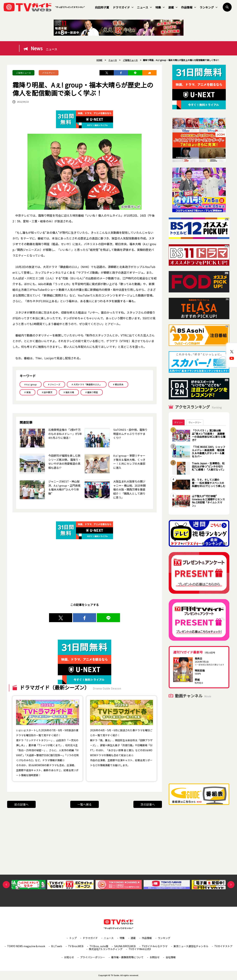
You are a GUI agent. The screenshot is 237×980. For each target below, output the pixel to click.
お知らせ (69, 957)
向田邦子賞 (102, 7)
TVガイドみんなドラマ (155, 946)
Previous (6, 885)
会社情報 (171, 957)
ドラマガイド (123, 7)
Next (231, 885)
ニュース (144, 7)
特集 (160, 7)
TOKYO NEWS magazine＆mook (26, 946)
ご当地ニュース (23, 73)
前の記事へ (21, 804)
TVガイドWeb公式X (140, 949)
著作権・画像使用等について (127, 957)
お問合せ (155, 957)
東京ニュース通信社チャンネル (191, 946)
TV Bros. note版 (99, 946)
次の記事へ (148, 804)
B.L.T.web (57, 946)
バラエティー (49, 73)
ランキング (208, 7)
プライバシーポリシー (93, 957)
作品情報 (188, 7)
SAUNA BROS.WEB (125, 946)
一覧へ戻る (85, 804)
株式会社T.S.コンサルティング (106, 949)
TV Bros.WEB (76, 946)
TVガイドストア (223, 946)
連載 (173, 7)
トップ (73, 938)
